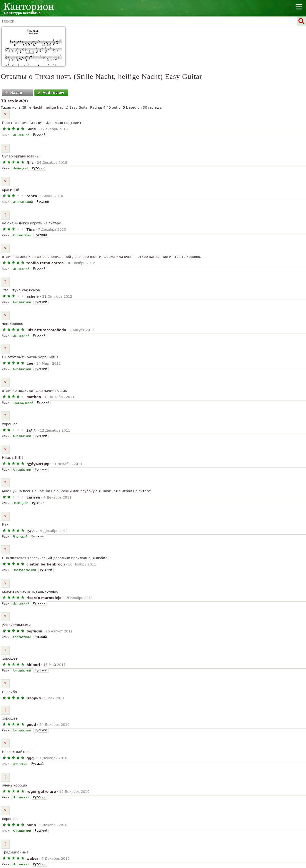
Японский (20, 537)
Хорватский (22, 235)
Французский (23, 403)
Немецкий (20, 168)
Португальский (24, 570)
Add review (51, 93)
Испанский (21, 135)
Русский (39, 135)
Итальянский (23, 202)
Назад (14, 93)
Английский (22, 302)
